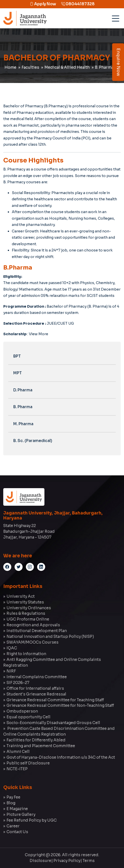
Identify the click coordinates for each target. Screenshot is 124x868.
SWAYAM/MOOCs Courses (33, 642)
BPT (17, 356)
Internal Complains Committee (37, 677)
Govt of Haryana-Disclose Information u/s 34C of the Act (61, 757)
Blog (11, 803)
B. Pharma (23, 407)
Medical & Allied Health (67, 67)
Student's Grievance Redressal (36, 694)
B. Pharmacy (106, 67)
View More (39, 334)
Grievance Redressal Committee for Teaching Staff (55, 700)
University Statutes (25, 602)
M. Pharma (23, 424)
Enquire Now (118, 62)
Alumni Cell (18, 752)
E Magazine (17, 809)
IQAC (12, 648)
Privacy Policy (67, 861)
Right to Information (26, 654)
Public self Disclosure (28, 763)
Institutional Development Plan (37, 631)
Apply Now (43, 4)
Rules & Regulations (26, 613)
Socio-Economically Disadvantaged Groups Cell (53, 723)
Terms (89, 861)
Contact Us (17, 832)
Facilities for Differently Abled (36, 740)
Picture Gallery (21, 814)
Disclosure (40, 861)
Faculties (30, 67)
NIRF (11, 671)
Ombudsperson (22, 711)
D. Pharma (23, 390)
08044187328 (78, 4)
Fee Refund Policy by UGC (32, 820)
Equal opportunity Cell (28, 717)
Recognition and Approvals (33, 625)
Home (10, 67)
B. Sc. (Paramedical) (33, 441)
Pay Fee (13, 797)
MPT (18, 373)
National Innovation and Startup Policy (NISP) (50, 636)
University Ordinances (29, 608)
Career (13, 826)
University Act (21, 596)
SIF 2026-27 (18, 683)
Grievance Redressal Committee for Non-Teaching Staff (60, 705)
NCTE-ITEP (17, 769)
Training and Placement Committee (41, 746)
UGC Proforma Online (28, 619)
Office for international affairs (35, 688)
